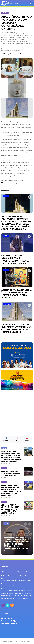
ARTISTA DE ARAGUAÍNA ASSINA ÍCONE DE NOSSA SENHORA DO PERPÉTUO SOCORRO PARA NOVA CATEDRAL (16, 294)
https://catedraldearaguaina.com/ (13, 183)
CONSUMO (7, 304)
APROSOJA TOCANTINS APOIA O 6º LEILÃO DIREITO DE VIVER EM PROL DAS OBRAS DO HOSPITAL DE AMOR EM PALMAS (11, 509)
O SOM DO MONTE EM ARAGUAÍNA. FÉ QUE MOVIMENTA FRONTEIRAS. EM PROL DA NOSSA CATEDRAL (15, 260)
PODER (6, 196)
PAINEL (5, 13)
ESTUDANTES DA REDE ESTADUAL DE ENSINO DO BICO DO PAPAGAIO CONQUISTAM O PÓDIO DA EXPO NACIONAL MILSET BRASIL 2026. (11, 490)
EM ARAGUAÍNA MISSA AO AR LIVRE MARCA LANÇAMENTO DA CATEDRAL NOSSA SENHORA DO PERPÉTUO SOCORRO (16, 328)
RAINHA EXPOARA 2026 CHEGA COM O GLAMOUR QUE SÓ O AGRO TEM (11, 473)
